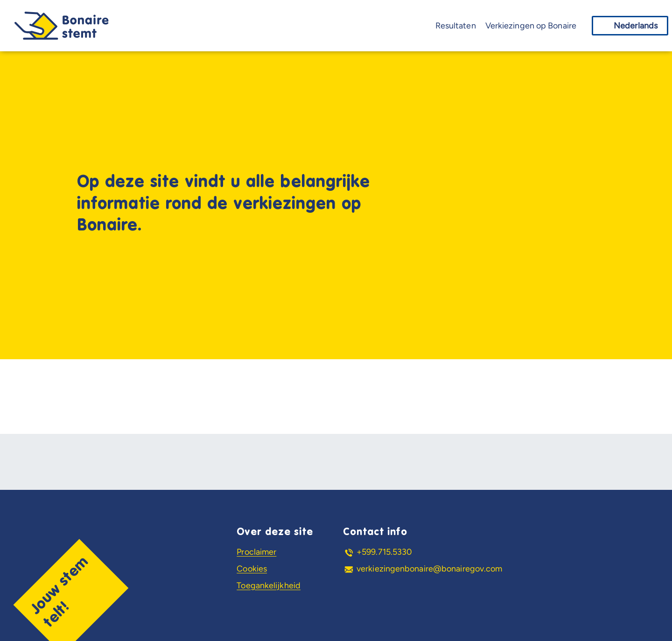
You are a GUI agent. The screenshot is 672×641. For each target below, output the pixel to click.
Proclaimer (256, 552)
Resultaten (456, 26)
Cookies (252, 569)
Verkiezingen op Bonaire (531, 26)
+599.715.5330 (384, 552)
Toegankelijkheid (269, 585)
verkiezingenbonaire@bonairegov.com (429, 569)
